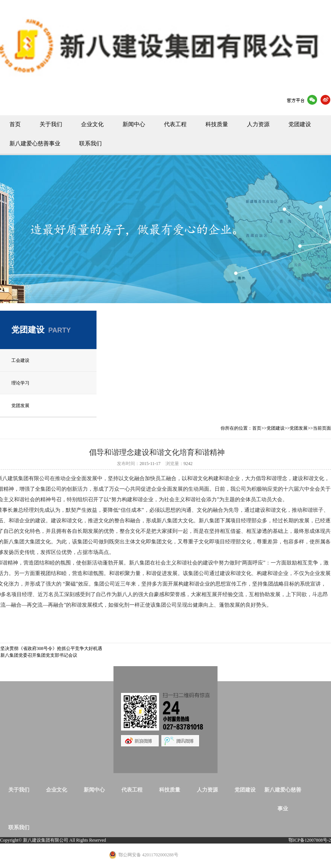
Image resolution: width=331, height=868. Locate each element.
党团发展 (20, 406)
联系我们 (90, 143)
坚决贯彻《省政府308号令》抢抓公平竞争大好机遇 (51, 648)
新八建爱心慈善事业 (35, 143)
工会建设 (20, 360)
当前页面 (322, 428)
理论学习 (20, 383)
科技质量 (217, 124)
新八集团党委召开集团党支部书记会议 (39, 655)
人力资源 (258, 124)
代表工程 (175, 124)
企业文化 (92, 124)
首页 (15, 124)
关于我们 (51, 124)
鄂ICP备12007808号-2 (310, 840)
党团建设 (300, 124)
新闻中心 (134, 124)
